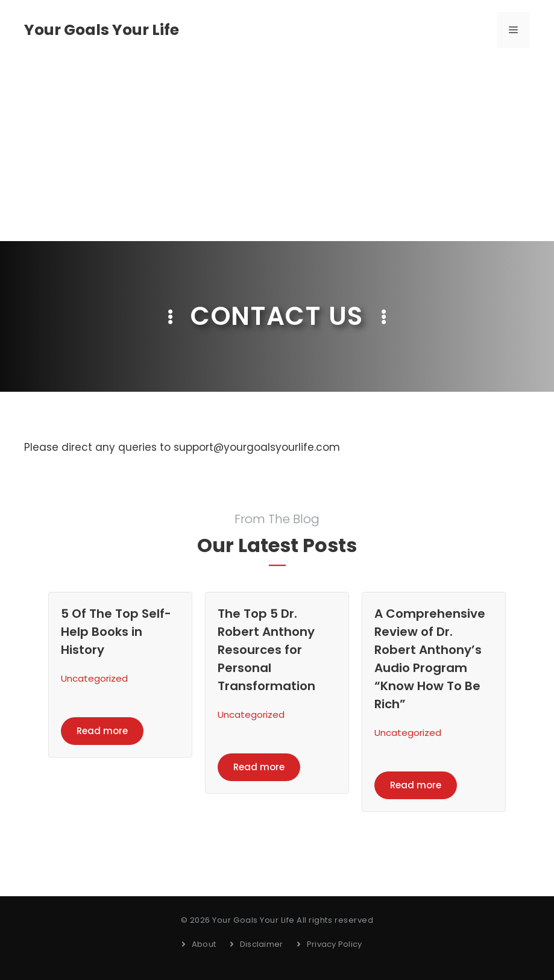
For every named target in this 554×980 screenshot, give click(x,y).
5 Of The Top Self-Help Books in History (116, 632)
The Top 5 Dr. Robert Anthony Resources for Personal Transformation (266, 650)
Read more (102, 731)
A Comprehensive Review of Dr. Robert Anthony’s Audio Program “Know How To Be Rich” (430, 659)
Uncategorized (94, 678)
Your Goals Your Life (102, 30)
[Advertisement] (277, 151)
